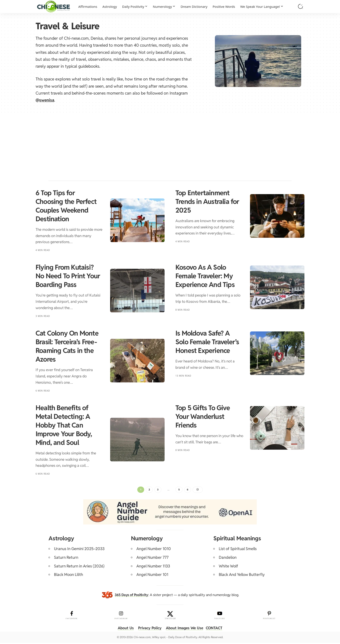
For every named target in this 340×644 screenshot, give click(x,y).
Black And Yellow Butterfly (242, 576)
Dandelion (228, 558)
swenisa (47, 100)
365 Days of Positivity (131, 596)
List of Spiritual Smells (238, 550)
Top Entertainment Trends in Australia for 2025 (207, 202)
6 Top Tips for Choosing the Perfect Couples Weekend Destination (66, 206)
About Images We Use (185, 629)
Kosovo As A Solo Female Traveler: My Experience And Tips (205, 276)
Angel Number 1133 (153, 567)
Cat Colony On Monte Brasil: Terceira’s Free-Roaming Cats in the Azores (67, 346)
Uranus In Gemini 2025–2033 (79, 550)
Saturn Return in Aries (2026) (79, 567)
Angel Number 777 (152, 558)
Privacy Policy (148, 629)
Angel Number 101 (152, 576)
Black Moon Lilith (69, 576)
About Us (123, 629)
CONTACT (217, 629)
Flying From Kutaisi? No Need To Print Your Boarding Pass (68, 276)
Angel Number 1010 (154, 550)
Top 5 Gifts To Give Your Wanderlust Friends (203, 416)
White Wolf (228, 567)
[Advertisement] (170, 145)
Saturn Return (66, 558)
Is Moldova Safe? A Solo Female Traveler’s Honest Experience (207, 342)
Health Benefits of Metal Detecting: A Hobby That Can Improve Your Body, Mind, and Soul (64, 425)
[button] (301, 7)
